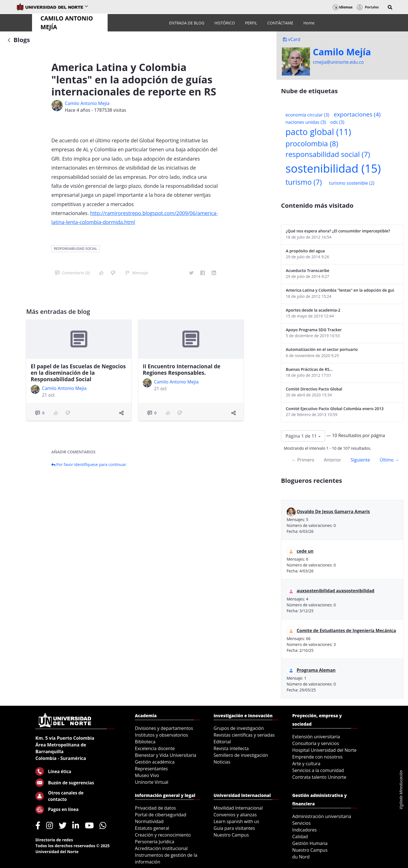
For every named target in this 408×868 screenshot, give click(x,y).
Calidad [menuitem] (300, 837)
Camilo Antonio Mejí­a (87, 103)
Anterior (332, 460)
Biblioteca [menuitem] (145, 742)
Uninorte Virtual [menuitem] (152, 782)
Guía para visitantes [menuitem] (234, 828)
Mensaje (137, 273)
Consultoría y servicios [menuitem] (316, 743)
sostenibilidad (333, 168)
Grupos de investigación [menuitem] (239, 728)
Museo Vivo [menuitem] (147, 775)
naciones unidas (306, 122)
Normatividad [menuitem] (149, 821)
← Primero (303, 460)
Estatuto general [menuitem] (152, 828)
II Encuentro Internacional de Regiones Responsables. (182, 370)
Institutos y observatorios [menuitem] (161, 735)
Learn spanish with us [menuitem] (236, 821)
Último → (389, 460)
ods (337, 122)
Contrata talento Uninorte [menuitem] (319, 777)
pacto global (318, 132)
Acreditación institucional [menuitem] (161, 848)
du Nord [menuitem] (301, 857)
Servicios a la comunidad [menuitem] (318, 770)
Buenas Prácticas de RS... (309, 369)
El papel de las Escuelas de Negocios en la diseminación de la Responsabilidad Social (78, 373)
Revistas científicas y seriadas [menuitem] (244, 735)
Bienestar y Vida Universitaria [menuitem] (166, 755)
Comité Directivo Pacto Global (314, 389)
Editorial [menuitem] (222, 742)
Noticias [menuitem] (222, 762)
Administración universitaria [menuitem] (322, 816)
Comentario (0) (72, 273)
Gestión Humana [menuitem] (310, 843)
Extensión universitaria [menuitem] (316, 737)
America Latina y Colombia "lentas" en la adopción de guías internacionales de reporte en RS (340, 290)
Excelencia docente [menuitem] (155, 748)
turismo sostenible (352, 183)
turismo (304, 182)
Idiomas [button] (343, 7)
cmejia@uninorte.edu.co (338, 62)
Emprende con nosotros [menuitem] (317, 757)
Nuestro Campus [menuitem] (231, 835)
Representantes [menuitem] (151, 769)
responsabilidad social (76, 249)
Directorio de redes (54, 840)
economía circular (307, 115)
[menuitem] (187, 23)
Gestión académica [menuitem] (155, 762)
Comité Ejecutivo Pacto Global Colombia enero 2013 (335, 409)
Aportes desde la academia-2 (313, 310)
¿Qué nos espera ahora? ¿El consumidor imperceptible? (338, 231)
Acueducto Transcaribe (308, 270)
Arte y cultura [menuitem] (306, 764)
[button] (390, 7)
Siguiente (360, 460)
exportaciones (357, 114)
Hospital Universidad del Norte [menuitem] (324, 750)
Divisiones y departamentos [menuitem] (164, 728)
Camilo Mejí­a (342, 52)
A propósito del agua (305, 251)
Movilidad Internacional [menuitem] (238, 808)
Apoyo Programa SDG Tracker (314, 330)
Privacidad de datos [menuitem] (155, 808)
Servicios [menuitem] (301, 823)
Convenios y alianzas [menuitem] (235, 815)
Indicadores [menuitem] (304, 830)
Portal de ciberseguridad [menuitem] (161, 815)
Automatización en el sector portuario (322, 349)
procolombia (312, 144)
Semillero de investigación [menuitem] (241, 755)
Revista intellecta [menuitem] (231, 748)
